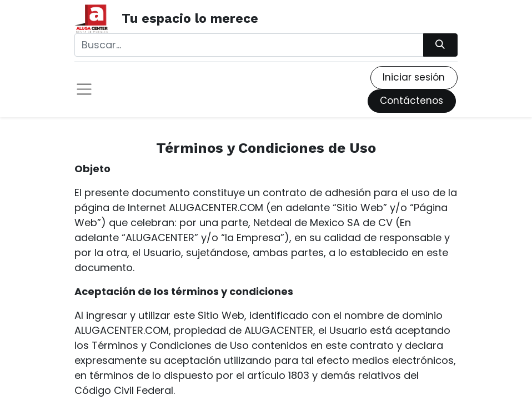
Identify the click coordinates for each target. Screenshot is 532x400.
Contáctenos (411, 101)
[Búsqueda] (440, 45)
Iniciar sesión (414, 77)
